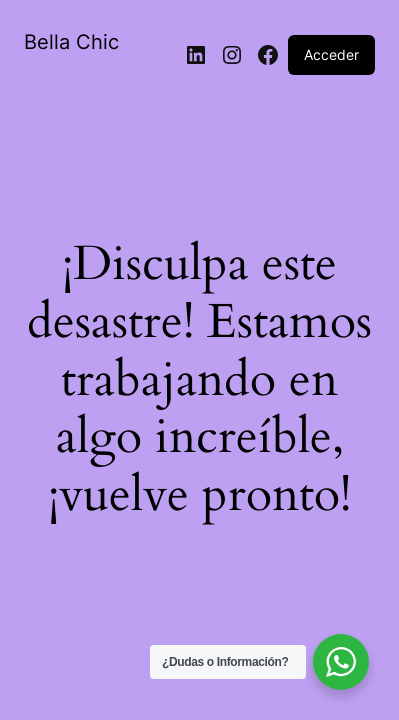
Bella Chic (71, 42)
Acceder (331, 54)
